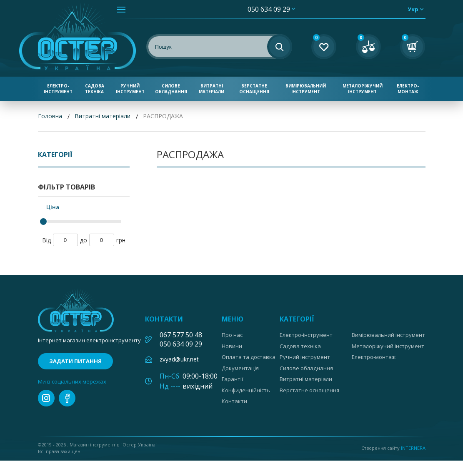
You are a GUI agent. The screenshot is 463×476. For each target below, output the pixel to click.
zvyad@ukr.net (179, 359)
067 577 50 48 (181, 335)
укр (413, 9)
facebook (67, 398)
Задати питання (75, 361)
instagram (46, 398)
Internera (413, 448)
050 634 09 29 (269, 9)
